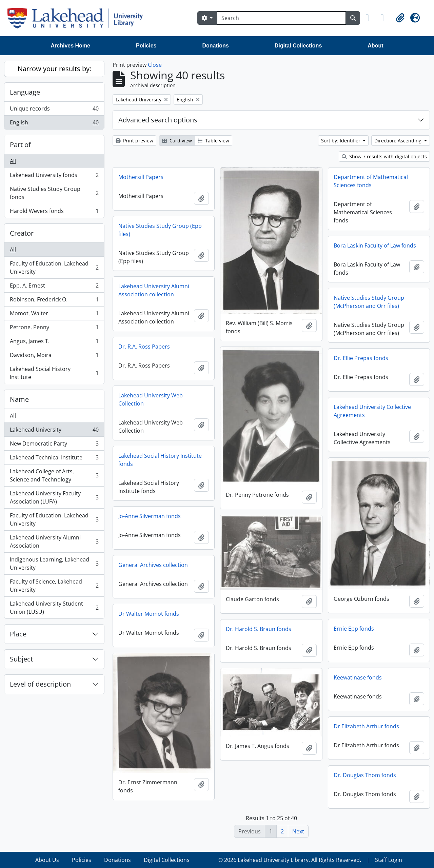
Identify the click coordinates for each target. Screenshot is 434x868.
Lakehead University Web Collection (151, 399)
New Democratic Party (54, 445)
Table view (213, 141)
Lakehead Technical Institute (54, 459)
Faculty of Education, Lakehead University (54, 268)
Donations (215, 46)
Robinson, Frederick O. (54, 301)
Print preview (134, 141)
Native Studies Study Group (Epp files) (160, 230)
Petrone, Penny (54, 329)
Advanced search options (158, 120)
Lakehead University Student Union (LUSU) (54, 608)
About (375, 46)
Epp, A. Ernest (54, 287)
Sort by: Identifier (341, 141)
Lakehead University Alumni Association (54, 541)
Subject (21, 659)
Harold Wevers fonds (54, 212)
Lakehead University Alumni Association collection (154, 290)
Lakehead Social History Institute (54, 373)
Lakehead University (54, 431)
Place (18, 634)
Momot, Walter (54, 315)
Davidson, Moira (54, 357)
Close (155, 65)
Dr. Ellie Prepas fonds (361, 358)
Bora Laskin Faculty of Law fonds (375, 245)
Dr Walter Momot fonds (149, 614)
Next (298, 831)
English (54, 124)
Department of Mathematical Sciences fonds (371, 181)
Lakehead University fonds (54, 176)
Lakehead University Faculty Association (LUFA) (54, 497)
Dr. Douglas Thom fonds (365, 775)
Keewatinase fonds (358, 677)
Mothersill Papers (141, 177)
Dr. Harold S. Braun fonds (259, 629)
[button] (370, 18)
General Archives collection (153, 565)
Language (25, 92)
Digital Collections (298, 46)
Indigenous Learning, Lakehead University (54, 564)
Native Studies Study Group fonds (54, 193)
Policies (146, 46)
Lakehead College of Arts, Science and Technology (54, 475)
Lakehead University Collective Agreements (372, 411)
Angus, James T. (54, 343)
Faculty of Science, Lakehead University (54, 586)
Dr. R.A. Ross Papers (144, 347)
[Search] (281, 18)
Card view (177, 141)
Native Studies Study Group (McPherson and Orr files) (369, 302)
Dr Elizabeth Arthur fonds (366, 726)
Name (19, 399)
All (13, 161)
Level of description (40, 684)
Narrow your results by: (54, 69)
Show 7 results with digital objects (384, 156)
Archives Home (71, 46)
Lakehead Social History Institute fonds (160, 460)
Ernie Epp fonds (354, 629)
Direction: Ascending (399, 141)
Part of (20, 145)
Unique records (54, 110)
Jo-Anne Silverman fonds (150, 516)
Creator (22, 233)
